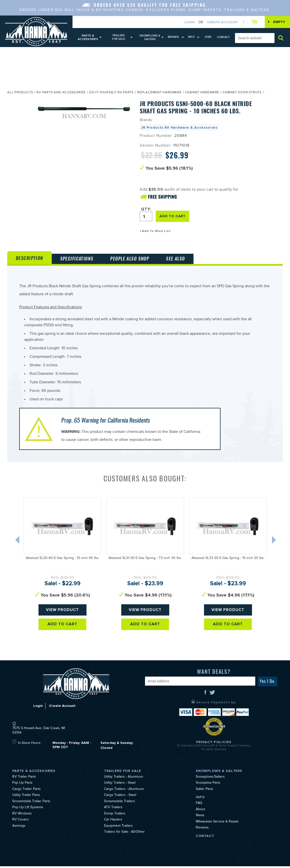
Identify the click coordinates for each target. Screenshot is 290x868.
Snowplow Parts (208, 785)
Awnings (19, 828)
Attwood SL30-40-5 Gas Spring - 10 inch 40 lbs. (62, 560)
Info (192, 37)
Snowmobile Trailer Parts (31, 803)
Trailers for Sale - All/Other (124, 834)
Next (275, 543)
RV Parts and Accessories (61, 93)
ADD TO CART (173, 217)
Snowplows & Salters (151, 38)
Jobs (209, 37)
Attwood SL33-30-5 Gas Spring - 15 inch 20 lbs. (228, 560)
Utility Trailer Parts (26, 797)
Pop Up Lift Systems (28, 809)
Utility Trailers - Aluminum (123, 779)
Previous (17, 543)
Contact (224, 37)
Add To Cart (62, 626)
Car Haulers (113, 822)
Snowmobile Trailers (119, 803)
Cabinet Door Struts (242, 93)
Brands (174, 37)
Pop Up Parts (22, 785)
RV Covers (20, 822)
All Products (20, 93)
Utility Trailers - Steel (120, 785)
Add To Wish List (156, 232)
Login (188, 22)
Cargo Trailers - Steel (120, 797)
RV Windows (22, 816)
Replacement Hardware (159, 93)
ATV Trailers (113, 809)
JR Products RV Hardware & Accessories (179, 128)
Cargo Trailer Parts (26, 791)
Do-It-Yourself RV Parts (111, 93)
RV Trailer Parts (24, 779)
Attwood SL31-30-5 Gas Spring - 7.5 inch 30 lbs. (145, 560)
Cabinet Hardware (202, 93)
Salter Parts (204, 791)
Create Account (222, 22)
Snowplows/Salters (210, 779)
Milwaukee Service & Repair (217, 824)
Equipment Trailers (118, 828)
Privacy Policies (214, 744)
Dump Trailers (115, 816)
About (200, 811)
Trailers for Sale (119, 37)
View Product (62, 612)
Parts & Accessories (88, 38)
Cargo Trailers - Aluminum (124, 791)
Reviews (202, 830)
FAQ (199, 805)
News (200, 817)
